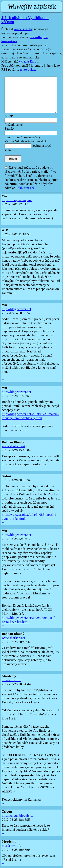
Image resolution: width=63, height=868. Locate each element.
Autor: (9, 116)
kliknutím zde (25, 188)
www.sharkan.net (14, 446)
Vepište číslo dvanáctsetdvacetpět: (26, 141)
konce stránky (23, 29)
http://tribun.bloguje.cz (18, 816)
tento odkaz (28, 70)
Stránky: (10, 129)
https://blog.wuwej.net (17, 200)
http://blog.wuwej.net (16, 309)
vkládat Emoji (29, 62)
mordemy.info (12, 680)
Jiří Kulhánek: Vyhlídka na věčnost (25, 20)
